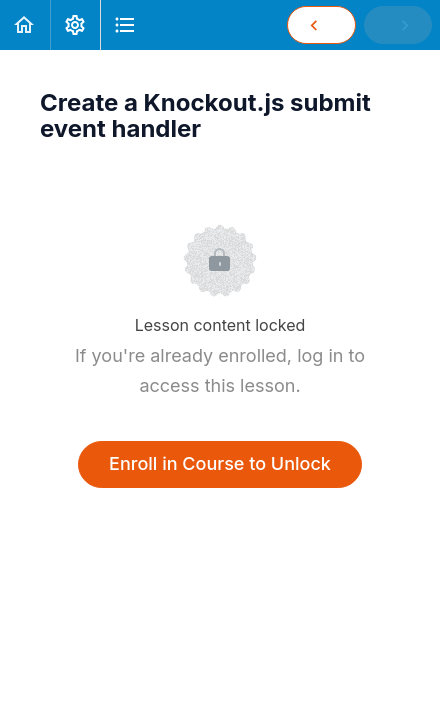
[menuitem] (75, 25)
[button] (25, 25)
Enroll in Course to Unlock (220, 463)
